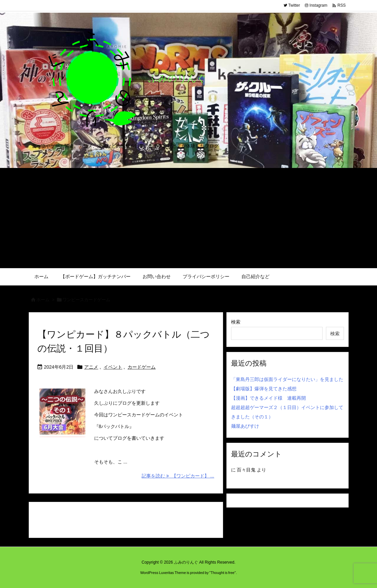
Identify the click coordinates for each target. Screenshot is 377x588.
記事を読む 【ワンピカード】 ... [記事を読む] (178, 476)
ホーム (43, 300)
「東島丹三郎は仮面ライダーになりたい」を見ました (287, 379)
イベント (113, 367)
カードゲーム (142, 367)
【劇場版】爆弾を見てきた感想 (264, 389)
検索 (236, 322)
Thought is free (223, 573)
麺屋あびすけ (245, 426)
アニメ (91, 367)
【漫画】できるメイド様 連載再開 (268, 398)
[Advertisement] (188, 218)
